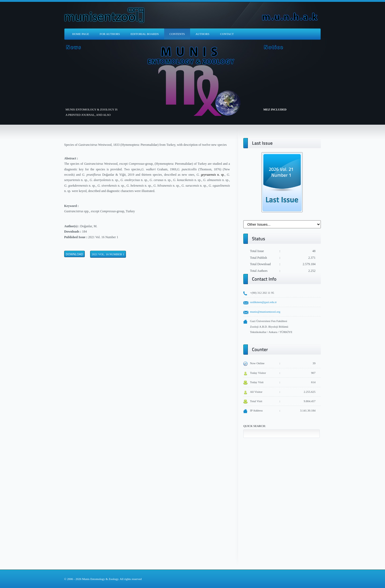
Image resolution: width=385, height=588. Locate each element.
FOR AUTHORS (110, 34)
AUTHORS (202, 34)
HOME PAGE (81, 34)
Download (74, 254)
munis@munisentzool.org (265, 312)
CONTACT (227, 34)
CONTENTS (177, 34)
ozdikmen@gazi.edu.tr (263, 302)
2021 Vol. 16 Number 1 (108, 254)
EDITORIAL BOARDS (145, 34)
